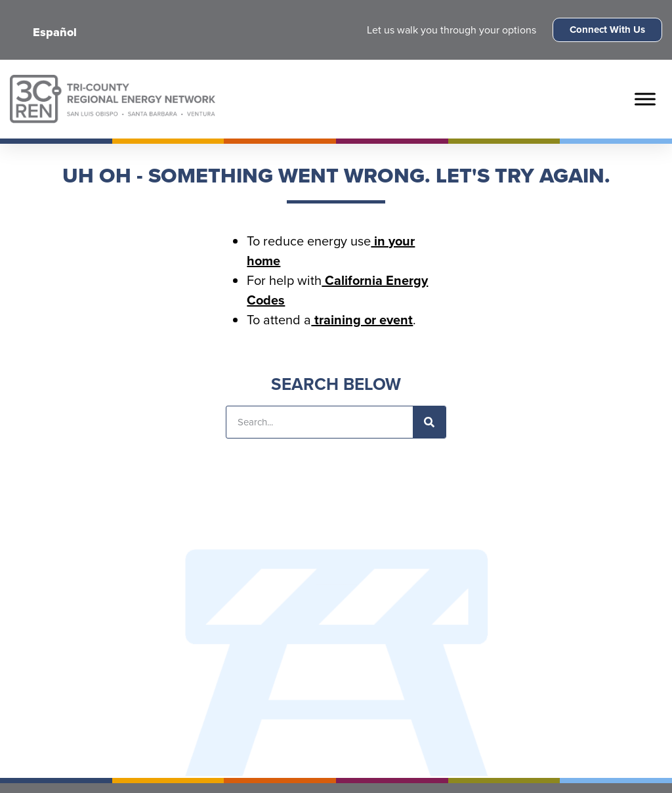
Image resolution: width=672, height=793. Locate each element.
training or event (362, 320)
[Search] (429, 422)
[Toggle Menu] (645, 99)
